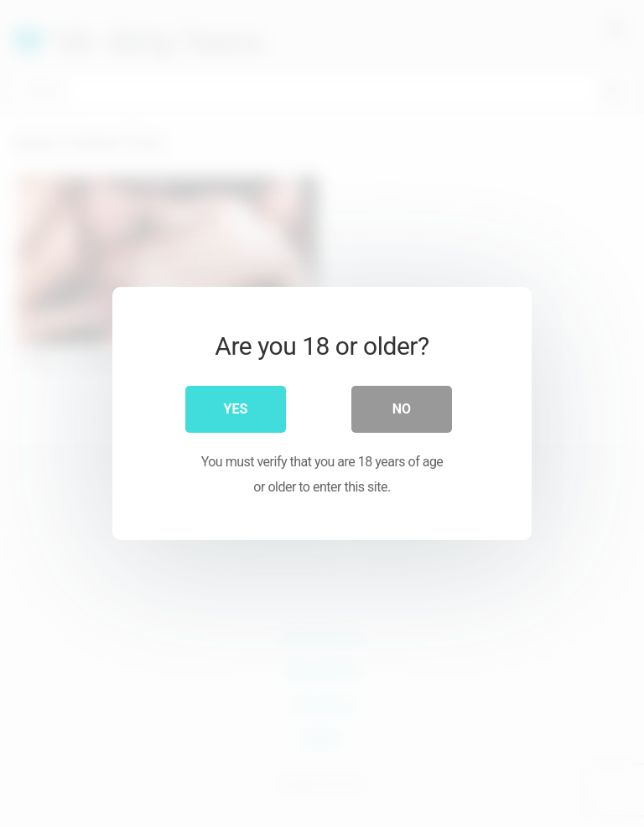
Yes (236, 409)
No (402, 409)
